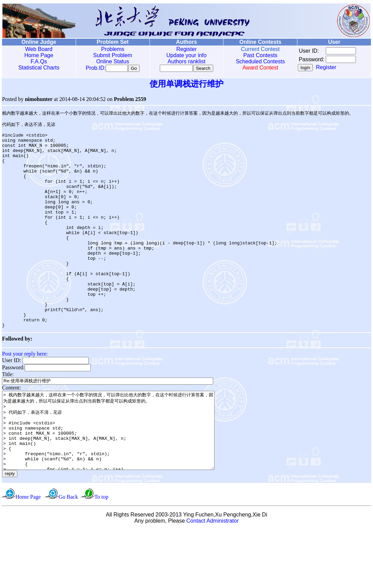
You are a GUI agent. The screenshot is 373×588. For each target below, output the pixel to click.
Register (186, 49)
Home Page (39, 55)
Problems (113, 49)
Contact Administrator (213, 579)
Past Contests (260, 55)
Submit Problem (113, 55)
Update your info (186, 55)
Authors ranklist (186, 61)
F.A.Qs (39, 61)
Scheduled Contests (260, 61)
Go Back (68, 555)
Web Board (39, 49)
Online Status (113, 61)
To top (101, 555)
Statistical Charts (39, 68)
